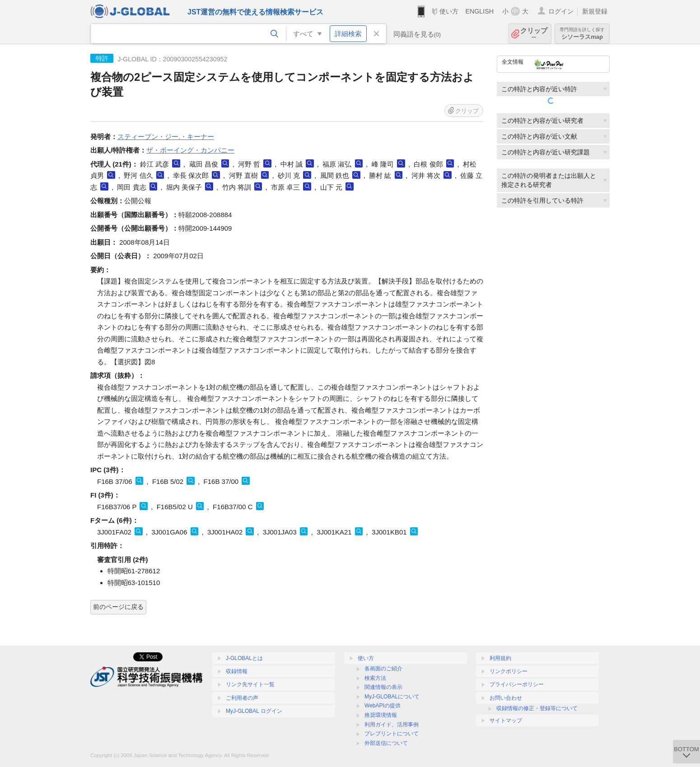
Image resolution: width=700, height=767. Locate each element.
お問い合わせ (506, 698)
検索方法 (375, 678)
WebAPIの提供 (383, 706)
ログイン (561, 11)
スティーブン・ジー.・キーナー (166, 137)
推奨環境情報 (381, 715)
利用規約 (500, 658)
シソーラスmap (582, 34)
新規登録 (595, 11)
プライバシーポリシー (517, 684)
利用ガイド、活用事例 (392, 725)
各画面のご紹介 (383, 669)
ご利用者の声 (242, 698)
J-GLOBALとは (244, 658)
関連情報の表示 (383, 687)
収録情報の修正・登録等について (537, 708)
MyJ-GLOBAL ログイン (254, 711)
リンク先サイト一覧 (250, 684)
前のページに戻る (118, 607)
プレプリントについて (392, 734)
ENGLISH (479, 11)
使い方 (449, 11)
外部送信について (386, 743)
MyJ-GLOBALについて (392, 697)
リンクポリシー (509, 671)
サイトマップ (506, 721)
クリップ (534, 34)
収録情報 (237, 671)
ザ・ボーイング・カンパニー (190, 150)
